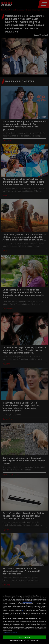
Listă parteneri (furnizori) (10, 632)
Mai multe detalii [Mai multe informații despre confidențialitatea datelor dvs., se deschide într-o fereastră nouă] (27, 602)
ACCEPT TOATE (24, 637)
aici (23, 610)
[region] (24, 616)
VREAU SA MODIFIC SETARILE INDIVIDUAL (24, 640)
